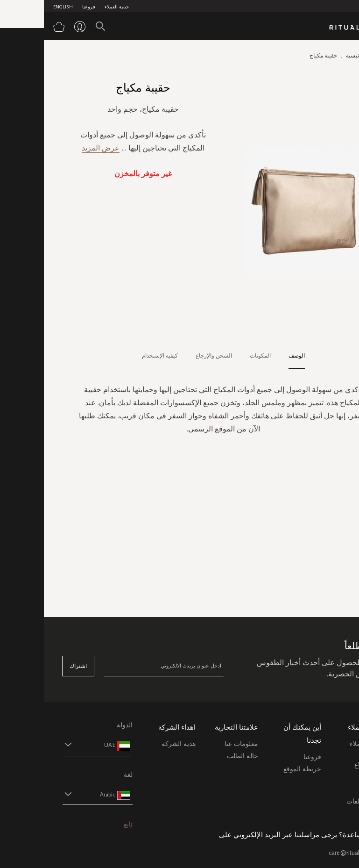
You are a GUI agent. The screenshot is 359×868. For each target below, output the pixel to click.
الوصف (253, 356)
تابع (84, 824)
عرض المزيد (57, 148)
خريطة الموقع (258, 769)
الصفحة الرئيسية (321, 56)
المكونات (216, 356)
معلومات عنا (197, 744)
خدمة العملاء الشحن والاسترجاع (323, 755)
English (19, 7)
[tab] (248, 356)
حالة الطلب (199, 756)
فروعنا (45, 7)
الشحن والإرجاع (170, 356)
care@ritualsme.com (313, 853)
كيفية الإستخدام (116, 356)
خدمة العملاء (73, 7)
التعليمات (328, 777)
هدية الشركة (135, 744)
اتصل (333, 789)
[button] (45, 745)
